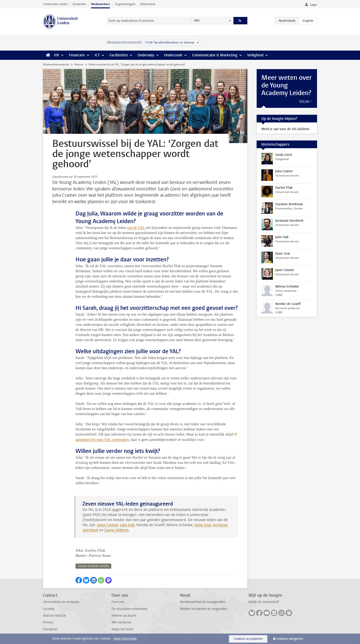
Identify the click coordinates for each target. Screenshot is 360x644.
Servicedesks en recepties (61, 602)
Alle (197, 21)
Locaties (49, 609)
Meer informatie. (125, 639)
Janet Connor (107, 525)
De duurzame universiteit (129, 609)
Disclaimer (50, 629)
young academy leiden (93, 566)
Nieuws (79, 64)
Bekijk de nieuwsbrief (264, 602)
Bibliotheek (148, 4)
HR (56, 55)
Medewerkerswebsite (56, 64)
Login (314, 5)
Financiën (77, 55)
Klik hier (304, 101)
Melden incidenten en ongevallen (204, 609)
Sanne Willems (116, 530)
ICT (97, 55)
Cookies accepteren (248, 639)
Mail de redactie (54, 616)
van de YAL (136, 228)
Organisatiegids (125, 4)
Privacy (48, 622)
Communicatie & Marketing (215, 55)
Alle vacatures (121, 622)
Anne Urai (203, 525)
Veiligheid (255, 55)
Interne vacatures (124, 616)
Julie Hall (127, 525)
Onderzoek (173, 55)
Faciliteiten (119, 55)
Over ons (118, 602)
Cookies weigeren (290, 639)
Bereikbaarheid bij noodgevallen (203, 602)
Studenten (79, 4)
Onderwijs (146, 55)
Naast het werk (122, 629)
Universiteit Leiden (55, 4)
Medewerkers (100, 4)
